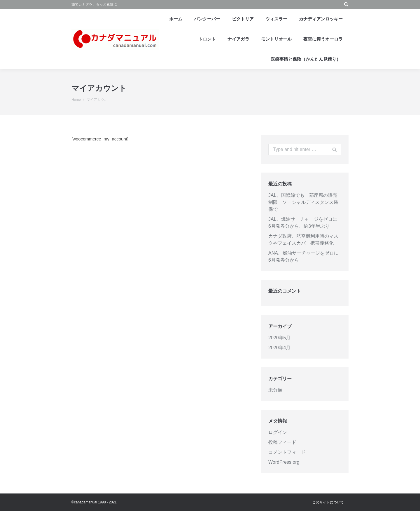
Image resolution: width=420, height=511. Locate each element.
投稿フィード (282, 442)
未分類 (275, 390)
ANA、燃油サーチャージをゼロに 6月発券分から (305, 257)
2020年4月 (280, 348)
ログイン (278, 432)
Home (76, 100)
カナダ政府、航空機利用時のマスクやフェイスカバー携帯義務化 (303, 240)
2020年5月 (280, 338)
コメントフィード (287, 452)
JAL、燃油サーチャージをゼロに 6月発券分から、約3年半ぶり (305, 223)
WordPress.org (284, 462)
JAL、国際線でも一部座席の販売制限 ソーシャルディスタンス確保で (303, 202)
